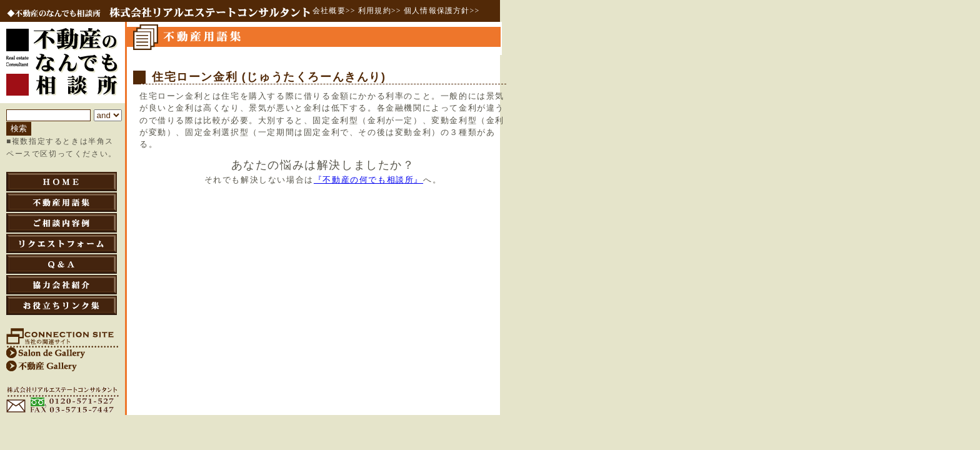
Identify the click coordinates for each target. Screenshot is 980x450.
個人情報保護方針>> (442, 11)
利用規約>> (380, 11)
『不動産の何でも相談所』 (368, 180)
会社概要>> (334, 11)
